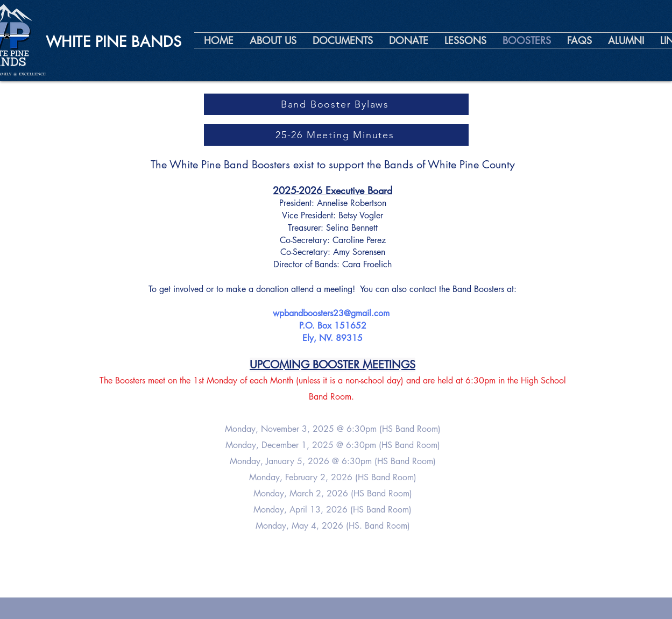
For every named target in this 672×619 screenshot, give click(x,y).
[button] (273, 40)
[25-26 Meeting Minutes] (336, 135)
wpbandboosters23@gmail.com (331, 313)
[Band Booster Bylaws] (336, 104)
